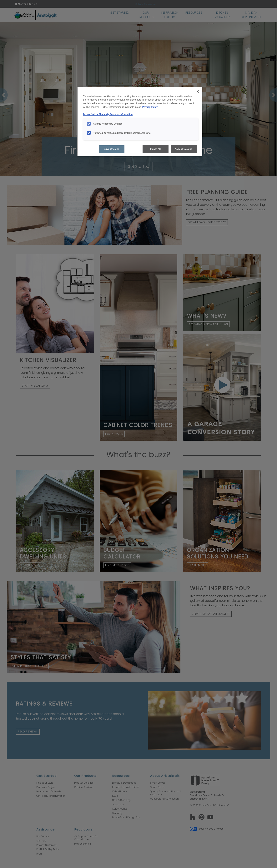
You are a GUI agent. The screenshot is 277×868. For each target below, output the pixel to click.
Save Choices (112, 149)
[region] (140, 122)
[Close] (198, 92)
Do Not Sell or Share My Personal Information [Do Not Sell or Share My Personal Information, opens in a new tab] (108, 114)
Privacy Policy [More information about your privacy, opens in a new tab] (150, 107)
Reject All (156, 149)
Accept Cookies (184, 149)
